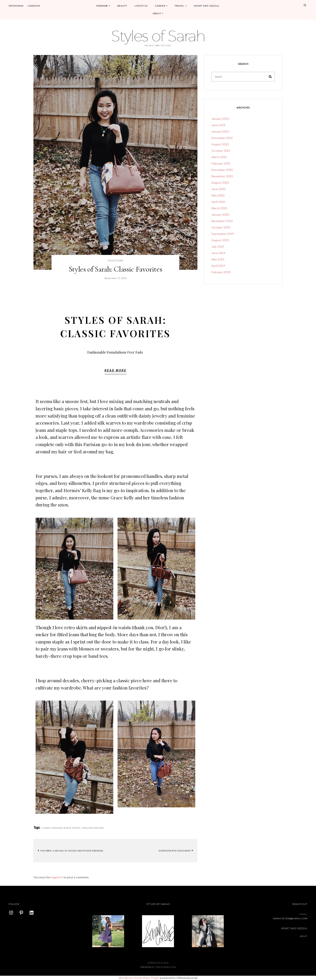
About (158, 14)
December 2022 (222, 138)
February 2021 (221, 163)
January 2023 (220, 131)
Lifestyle (141, 6)
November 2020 (222, 176)
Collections (116, 261)
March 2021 (219, 157)
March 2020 (219, 208)
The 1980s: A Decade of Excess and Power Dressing (71, 851)
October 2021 (221, 151)
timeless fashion (93, 828)
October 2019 (221, 227)
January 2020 (220, 215)
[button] (116, 372)
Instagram (16, 6)
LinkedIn (34, 6)
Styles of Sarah (158, 36)
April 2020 (218, 202)
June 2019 (218, 253)
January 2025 (220, 119)
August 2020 (220, 183)
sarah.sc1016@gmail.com (290, 919)
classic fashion (52, 828)
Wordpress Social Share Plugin (139, 978)
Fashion (103, 6)
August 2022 (220, 144)
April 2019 (218, 266)
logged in (57, 877)
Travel (181, 6)
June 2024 (218, 125)
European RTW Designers (176, 851)
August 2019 (220, 240)
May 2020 (218, 195)
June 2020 (218, 189)
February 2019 (221, 272)
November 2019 (222, 221)
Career (161, 6)
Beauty (122, 6)
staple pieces (72, 828)
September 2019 (223, 234)
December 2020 (222, 170)
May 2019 (218, 259)
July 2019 (218, 246)
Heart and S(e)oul (207, 6)
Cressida (146, 967)
